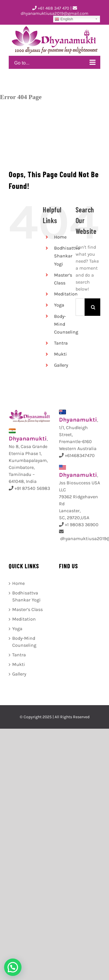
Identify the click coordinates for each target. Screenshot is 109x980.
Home (60, 237)
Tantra (61, 343)
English (64, 19)
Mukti (60, 354)
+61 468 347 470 (51, 8)
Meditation (66, 294)
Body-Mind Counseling (24, 642)
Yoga (59, 305)
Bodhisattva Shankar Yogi (67, 256)
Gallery (61, 365)
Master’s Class (27, 609)
